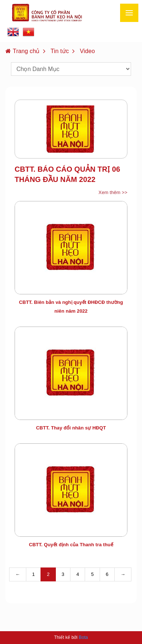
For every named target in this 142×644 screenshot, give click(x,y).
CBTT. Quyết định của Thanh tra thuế (71, 545)
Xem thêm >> (113, 192)
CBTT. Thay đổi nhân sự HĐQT (71, 428)
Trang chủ (26, 51)
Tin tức (60, 51)
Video (87, 51)
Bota (83, 637)
